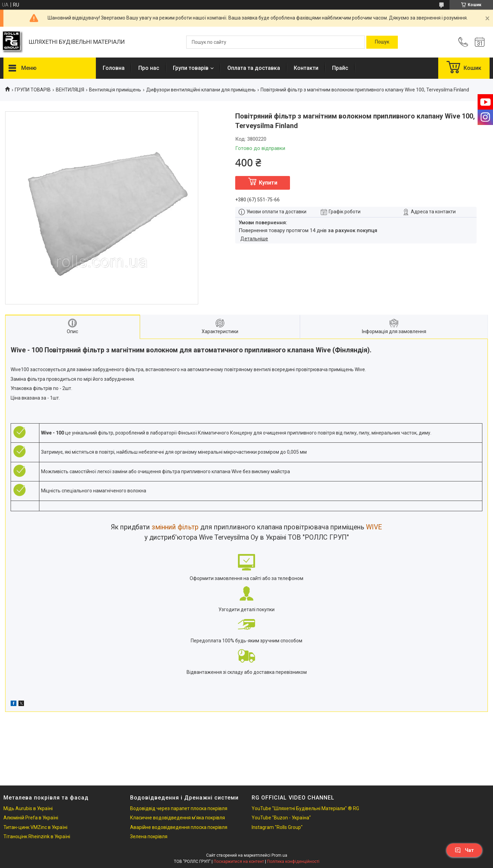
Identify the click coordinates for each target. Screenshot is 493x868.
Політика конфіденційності (293, 861)
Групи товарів (191, 68)
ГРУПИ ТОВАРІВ (33, 90)
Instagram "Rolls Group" (277, 827)
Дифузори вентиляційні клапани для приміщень (201, 90)
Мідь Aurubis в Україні (28, 808)
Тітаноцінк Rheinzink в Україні (37, 836)
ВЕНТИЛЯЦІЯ (70, 90)
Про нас (149, 68)
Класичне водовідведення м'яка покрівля (178, 818)
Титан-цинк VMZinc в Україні (35, 827)
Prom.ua (279, 855)
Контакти (306, 68)
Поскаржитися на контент (239, 861)
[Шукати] (382, 42)
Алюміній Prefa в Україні (31, 818)
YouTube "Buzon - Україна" (281, 818)
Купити (268, 183)
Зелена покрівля (149, 836)
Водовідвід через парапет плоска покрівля (179, 808)
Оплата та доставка (254, 68)
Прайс (340, 68)
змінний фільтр (175, 527)
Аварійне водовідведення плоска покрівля (179, 827)
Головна (114, 68)
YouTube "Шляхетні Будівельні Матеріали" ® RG (305, 808)
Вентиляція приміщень (115, 90)
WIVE (374, 527)
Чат (464, 850)
